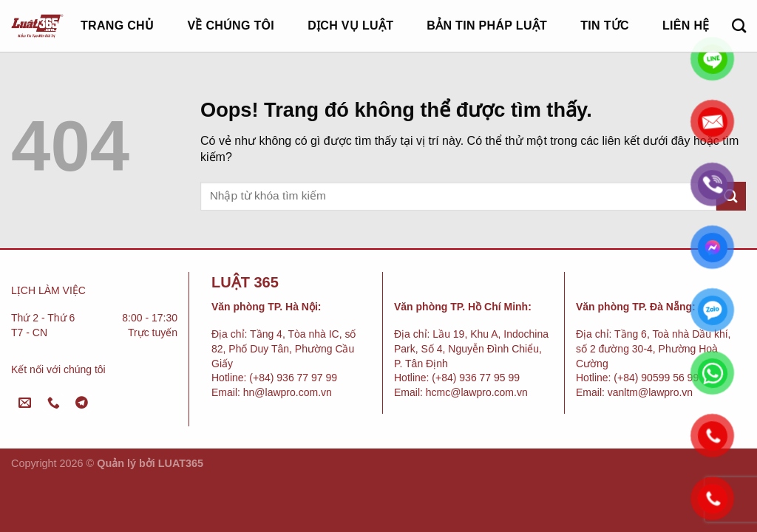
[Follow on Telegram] (82, 403)
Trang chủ (117, 25)
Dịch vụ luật (350, 25)
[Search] (739, 26)
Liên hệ (686, 25)
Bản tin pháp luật (487, 25)
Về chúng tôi (231, 25)
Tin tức (605, 25)
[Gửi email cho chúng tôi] (26, 403)
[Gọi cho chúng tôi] (54, 403)
